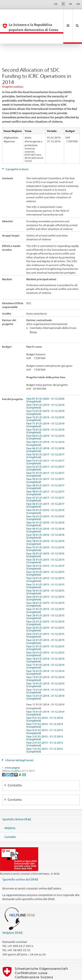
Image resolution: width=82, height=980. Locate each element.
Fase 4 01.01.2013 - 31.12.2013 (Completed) (45, 711)
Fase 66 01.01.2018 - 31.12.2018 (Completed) (46, 429)
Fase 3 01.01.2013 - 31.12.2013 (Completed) (45, 718)
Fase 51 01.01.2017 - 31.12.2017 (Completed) (46, 454)
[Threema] (16, 754)
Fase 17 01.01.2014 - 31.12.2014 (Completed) (46, 646)
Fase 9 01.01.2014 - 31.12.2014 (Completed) (45, 699)
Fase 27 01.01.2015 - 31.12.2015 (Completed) (46, 590)
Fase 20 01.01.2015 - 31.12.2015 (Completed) (46, 634)
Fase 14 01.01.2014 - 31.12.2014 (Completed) (46, 665)
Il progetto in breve (17, 149)
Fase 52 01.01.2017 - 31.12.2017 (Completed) (46, 448)
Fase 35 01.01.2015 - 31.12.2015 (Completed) (46, 541)
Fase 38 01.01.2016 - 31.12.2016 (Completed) (46, 522)
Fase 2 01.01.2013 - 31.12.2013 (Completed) (45, 724)
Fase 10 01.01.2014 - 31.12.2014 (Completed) (46, 693)
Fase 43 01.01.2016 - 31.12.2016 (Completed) (46, 491)
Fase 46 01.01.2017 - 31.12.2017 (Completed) (46, 485)
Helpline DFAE (13, 912)
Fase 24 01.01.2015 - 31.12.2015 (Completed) (46, 609)
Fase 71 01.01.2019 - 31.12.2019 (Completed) (46, 405)
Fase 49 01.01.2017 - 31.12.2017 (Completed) (46, 467)
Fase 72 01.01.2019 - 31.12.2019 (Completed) (46, 398)
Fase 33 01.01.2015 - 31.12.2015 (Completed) (46, 553)
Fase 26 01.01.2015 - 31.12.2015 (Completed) (46, 597)
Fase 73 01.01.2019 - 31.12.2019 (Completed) (46, 392)
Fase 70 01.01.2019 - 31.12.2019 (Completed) (46, 411)
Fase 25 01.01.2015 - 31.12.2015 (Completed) (46, 603)
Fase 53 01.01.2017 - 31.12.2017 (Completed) (46, 442)
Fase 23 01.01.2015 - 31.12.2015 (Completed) (46, 615)
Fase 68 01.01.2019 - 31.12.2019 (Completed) (46, 423)
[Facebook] (4, 754)
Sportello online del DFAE (20, 859)
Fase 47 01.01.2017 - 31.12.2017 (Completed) (46, 479)
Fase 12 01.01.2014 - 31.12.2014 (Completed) (46, 677)
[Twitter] (8, 754)
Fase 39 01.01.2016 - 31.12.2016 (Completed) (46, 516)
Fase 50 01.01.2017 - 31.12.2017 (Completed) (46, 460)
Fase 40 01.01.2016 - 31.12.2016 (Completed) (46, 510)
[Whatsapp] (20, 754)
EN (78, 4)
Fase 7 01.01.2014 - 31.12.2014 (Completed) (45, 705)
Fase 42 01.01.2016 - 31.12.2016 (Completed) (46, 498)
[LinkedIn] (12, 754)
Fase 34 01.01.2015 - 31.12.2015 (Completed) (46, 547)
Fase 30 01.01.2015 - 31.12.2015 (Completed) (46, 572)
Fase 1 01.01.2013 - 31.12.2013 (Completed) (45, 730)
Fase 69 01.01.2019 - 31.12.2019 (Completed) (46, 417)
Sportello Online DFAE (17, 799)
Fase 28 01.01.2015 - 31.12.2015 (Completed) (46, 584)
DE (56, 4)
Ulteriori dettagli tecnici (19, 740)
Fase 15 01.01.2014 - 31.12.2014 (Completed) (46, 658)
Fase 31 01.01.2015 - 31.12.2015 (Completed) (46, 566)
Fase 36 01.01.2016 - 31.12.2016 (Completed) (46, 535)
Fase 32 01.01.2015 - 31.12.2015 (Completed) (46, 559)
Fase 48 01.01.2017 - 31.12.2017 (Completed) (46, 473)
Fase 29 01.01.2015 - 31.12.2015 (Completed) (46, 578)
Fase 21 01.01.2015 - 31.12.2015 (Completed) (46, 628)
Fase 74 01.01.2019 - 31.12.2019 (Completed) (46, 386)
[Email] (24, 754)
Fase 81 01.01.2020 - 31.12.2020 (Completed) (46, 380)
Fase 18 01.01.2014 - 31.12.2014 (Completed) (46, 640)
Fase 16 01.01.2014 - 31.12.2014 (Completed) (46, 652)
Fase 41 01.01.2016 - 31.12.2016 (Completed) (46, 504)
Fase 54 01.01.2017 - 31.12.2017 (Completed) (46, 436)
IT (63, 4)
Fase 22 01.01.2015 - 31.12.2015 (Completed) (46, 621)
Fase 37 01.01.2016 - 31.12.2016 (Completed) (46, 528)
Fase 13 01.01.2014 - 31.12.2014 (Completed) (46, 671)
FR (71, 4)
